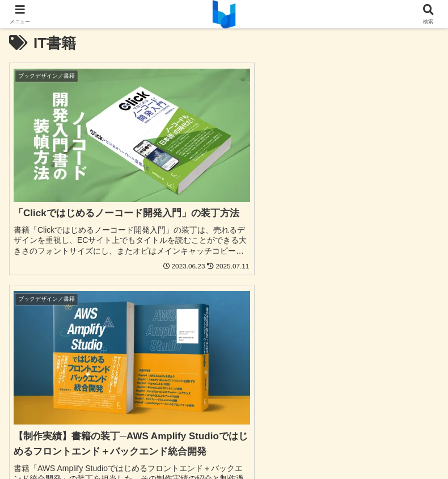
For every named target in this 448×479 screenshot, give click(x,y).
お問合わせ (78, 426)
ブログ (224, 409)
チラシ (370, 376)
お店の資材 (78, 409)
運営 (370, 443)
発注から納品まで (370, 426)
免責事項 (224, 443)
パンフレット (78, 393)
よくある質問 (224, 426)
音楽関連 (370, 393)
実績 (370, 409)
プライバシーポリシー (78, 443)
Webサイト (224, 376)
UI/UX (77, 376)
